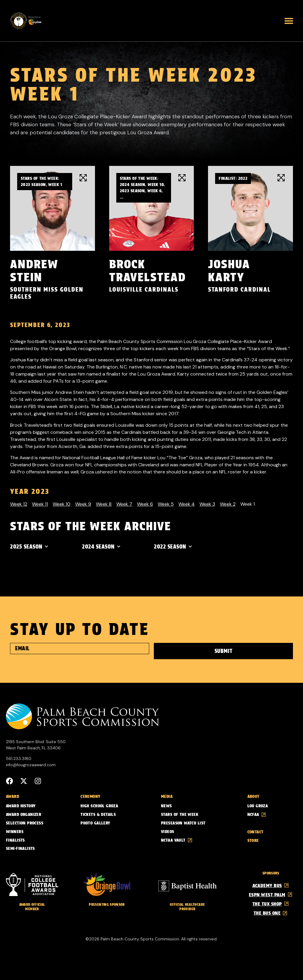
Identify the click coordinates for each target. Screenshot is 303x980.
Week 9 (83, 504)
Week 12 (19, 504)
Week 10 (62, 504)
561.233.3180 (19, 758)
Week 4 (187, 504)
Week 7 (124, 504)
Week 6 (145, 504)
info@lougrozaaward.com (31, 764)
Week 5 (166, 504)
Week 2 (228, 504)
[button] (289, 21)
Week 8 (104, 504)
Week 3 (207, 504)
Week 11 (40, 504)
